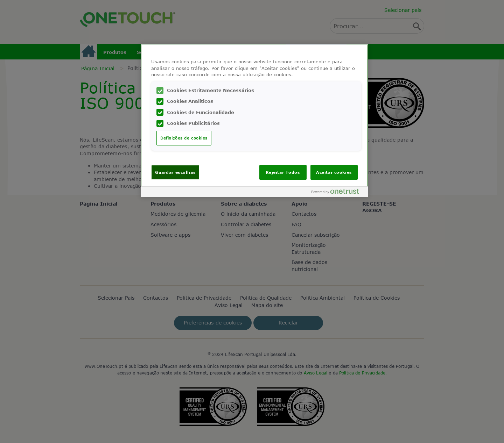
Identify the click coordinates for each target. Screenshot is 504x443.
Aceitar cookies (334, 172)
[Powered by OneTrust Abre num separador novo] (338, 193)
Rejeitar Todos (283, 172)
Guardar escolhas (175, 172)
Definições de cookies (184, 138)
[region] (254, 121)
